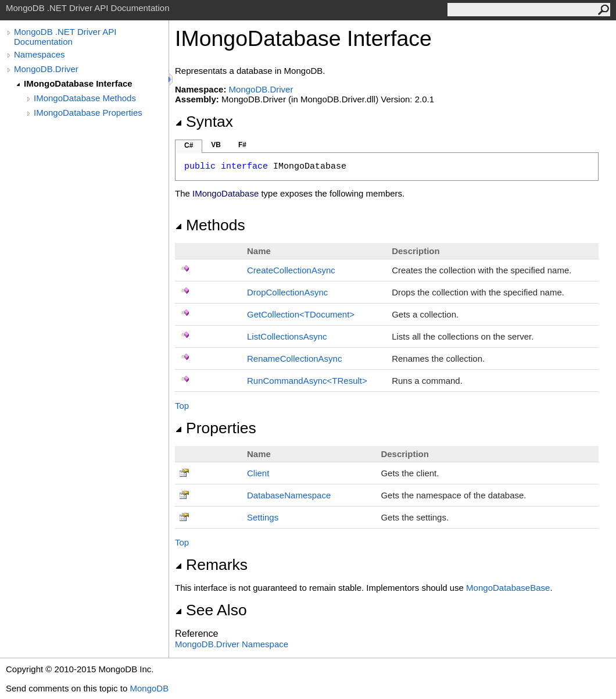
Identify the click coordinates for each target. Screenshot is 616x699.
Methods (210, 225)
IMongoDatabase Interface (78, 83)
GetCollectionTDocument (301, 314)
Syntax (204, 122)
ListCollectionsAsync (287, 336)
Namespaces (40, 54)
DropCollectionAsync (287, 292)
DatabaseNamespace (289, 495)
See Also (211, 610)
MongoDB (149, 688)
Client (258, 473)
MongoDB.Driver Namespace (232, 644)
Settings (263, 517)
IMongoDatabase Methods (85, 98)
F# (242, 145)
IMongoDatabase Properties (88, 113)
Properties (216, 428)
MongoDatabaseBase (508, 588)
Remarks (211, 565)
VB (216, 145)
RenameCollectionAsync (294, 359)
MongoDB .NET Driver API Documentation (65, 37)
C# (189, 145)
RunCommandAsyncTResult (307, 381)
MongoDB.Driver (46, 69)
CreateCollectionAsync (291, 270)
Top (182, 406)
